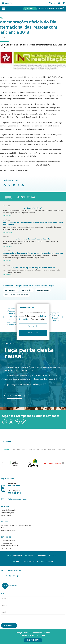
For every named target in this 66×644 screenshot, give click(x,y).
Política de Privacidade (23, 619)
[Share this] (5, 185)
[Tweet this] (9, 185)
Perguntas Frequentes (8, 530)
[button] (46, 3)
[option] (14, 463)
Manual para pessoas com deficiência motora (16, 525)
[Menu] (40, 3)
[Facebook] (5, 422)
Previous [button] (3, 463)
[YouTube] (17, 422)
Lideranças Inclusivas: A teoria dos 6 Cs (33, 239)
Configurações (33, 326)
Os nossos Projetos (8, 513)
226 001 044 (14, 493)
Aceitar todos (33, 333)
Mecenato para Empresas (10, 546)
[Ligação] (51, 3)
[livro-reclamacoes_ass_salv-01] (10, 586)
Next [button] (63, 463)
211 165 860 (14, 486)
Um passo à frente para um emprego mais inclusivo (33, 268)
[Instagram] (24, 422)
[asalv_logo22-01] (7, 3)
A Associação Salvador (9, 510)
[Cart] (63, 3)
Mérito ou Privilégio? (33, 208)
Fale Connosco (6, 548)
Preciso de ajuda (7, 543)
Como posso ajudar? (8, 540)
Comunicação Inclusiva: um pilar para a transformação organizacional (33, 253)
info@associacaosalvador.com (17, 499)
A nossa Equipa (6, 515)
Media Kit (4, 528)
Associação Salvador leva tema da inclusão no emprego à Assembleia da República (33, 223)
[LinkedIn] (11, 422)
